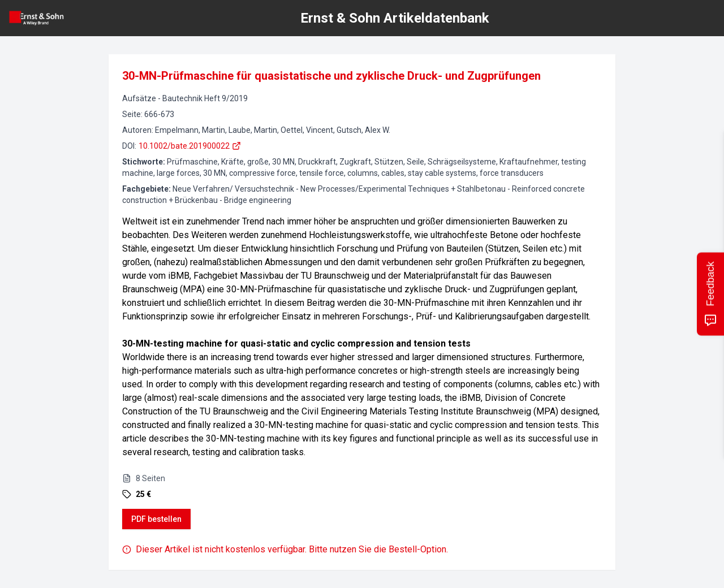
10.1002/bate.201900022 (190, 146)
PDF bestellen (156, 519)
